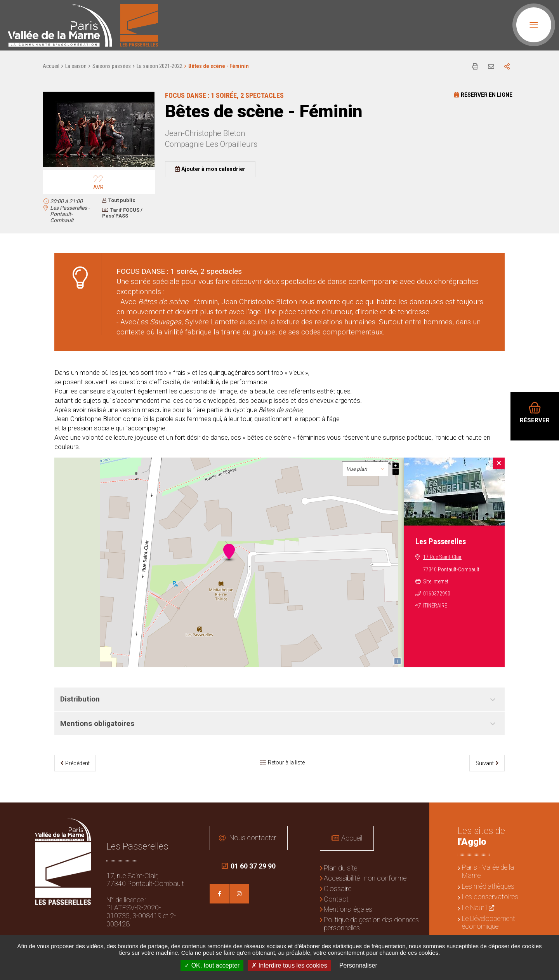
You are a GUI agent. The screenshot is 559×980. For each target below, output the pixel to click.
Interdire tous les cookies (289, 965)
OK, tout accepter (212, 965)
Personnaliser (358, 965)
